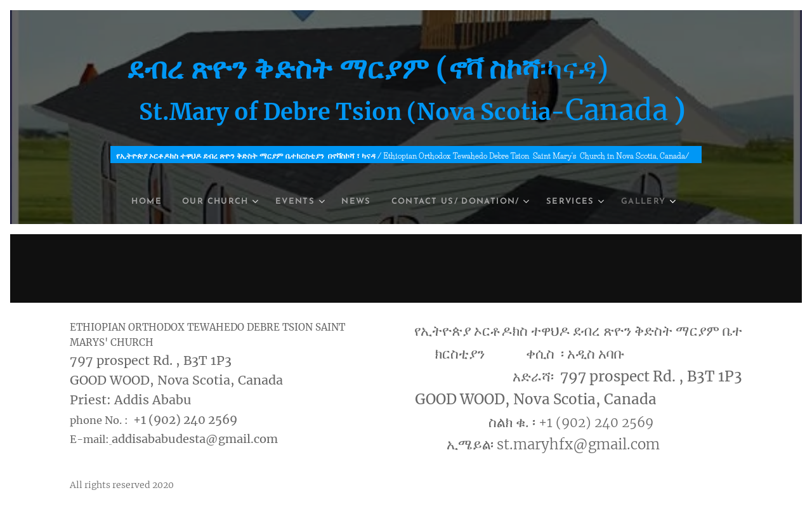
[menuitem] (132, 202)
